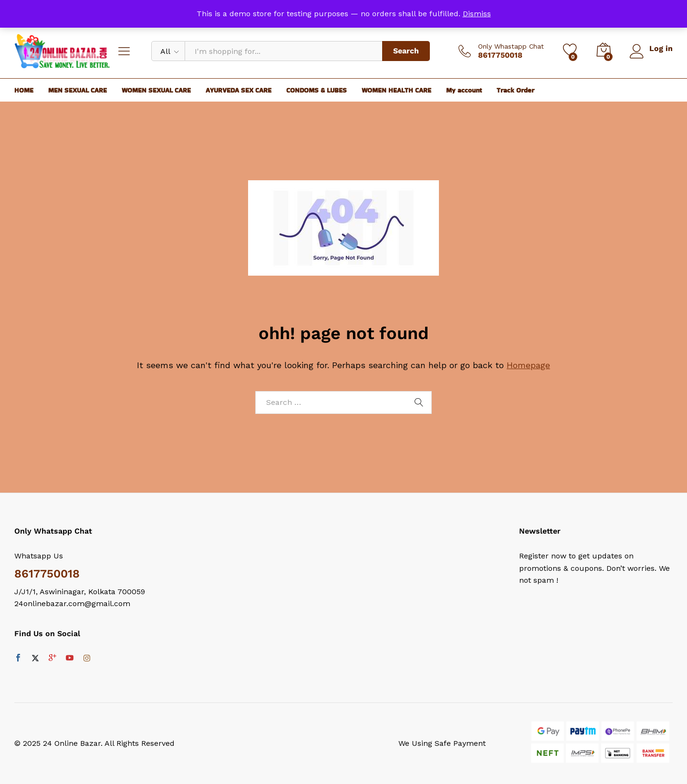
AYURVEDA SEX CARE (239, 90)
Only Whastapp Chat (510, 46)
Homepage (528, 365)
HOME (24, 90)
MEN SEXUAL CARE (78, 90)
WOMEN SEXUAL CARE (156, 90)
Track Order (515, 90)
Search (406, 51)
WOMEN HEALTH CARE (396, 90)
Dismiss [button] (477, 14)
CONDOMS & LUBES (317, 90)
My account (464, 90)
